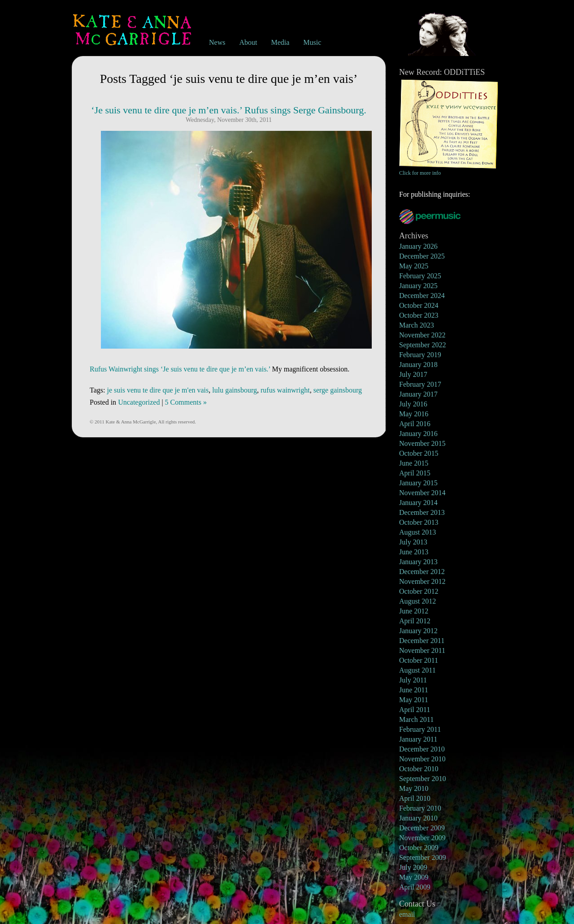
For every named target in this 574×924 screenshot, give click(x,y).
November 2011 (422, 650)
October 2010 (419, 769)
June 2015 (414, 463)
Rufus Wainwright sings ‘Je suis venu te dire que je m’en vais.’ (180, 369)
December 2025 (422, 256)
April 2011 (415, 710)
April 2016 (415, 424)
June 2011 (414, 690)
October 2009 (419, 848)
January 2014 (418, 503)
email (407, 914)
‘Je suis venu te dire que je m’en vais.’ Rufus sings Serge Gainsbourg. (228, 110)
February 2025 (420, 276)
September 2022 (422, 345)
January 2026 (418, 246)
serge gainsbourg (338, 390)
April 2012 (415, 621)
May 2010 (414, 788)
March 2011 (416, 719)
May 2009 (414, 877)
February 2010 (420, 808)
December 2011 (422, 641)
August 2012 (417, 601)
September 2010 (422, 779)
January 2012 (418, 631)
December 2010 (422, 749)
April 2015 (415, 473)
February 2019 (420, 355)
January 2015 (418, 483)
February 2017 (420, 384)
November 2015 (422, 443)
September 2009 (422, 857)
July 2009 (413, 867)
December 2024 (422, 296)
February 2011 (420, 729)
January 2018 (418, 365)
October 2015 (419, 453)
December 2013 (422, 512)
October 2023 (419, 315)
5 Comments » (186, 402)
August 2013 (417, 532)
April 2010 (415, 798)
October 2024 (419, 305)
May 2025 (414, 266)
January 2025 (418, 286)
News (217, 42)
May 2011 (414, 700)
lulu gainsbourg (235, 390)
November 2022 (422, 335)
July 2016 (413, 404)
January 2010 (418, 818)
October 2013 (419, 522)
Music (312, 42)
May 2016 (414, 414)
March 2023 (417, 325)
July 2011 (413, 680)
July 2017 (413, 374)
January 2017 (418, 394)
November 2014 (422, 493)
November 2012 (422, 581)
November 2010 (422, 759)
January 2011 (418, 739)
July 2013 (413, 542)
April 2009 (415, 887)
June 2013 (414, 552)
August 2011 (417, 670)
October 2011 (419, 660)
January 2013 (418, 562)
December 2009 (422, 828)
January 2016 (418, 434)
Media (280, 42)
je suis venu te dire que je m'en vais (158, 390)
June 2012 (414, 611)
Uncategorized (139, 402)
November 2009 (422, 838)
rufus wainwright (285, 390)
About (248, 42)
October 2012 (419, 591)
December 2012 (422, 572)
